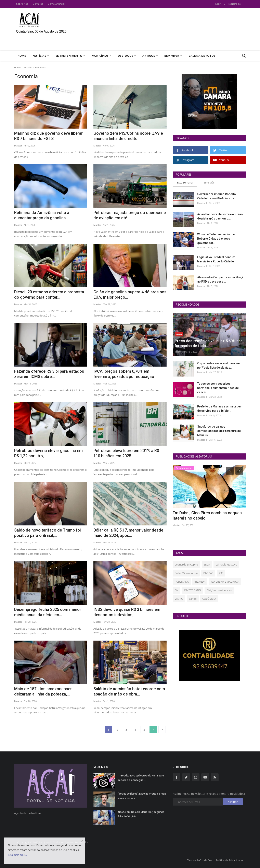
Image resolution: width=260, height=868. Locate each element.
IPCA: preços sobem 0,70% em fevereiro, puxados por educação (124, 374)
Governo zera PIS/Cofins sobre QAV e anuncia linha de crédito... (128, 136)
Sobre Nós (22, 4)
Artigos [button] (150, 56)
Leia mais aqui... (17, 855)
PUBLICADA (182, 582)
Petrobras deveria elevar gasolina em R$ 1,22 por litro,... (48, 453)
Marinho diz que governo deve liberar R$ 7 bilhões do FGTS (48, 136)
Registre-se (234, 4)
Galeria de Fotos (202, 56)
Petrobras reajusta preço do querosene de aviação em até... (130, 215)
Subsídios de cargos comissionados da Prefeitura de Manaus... (219, 431)
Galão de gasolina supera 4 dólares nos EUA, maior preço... (130, 295)
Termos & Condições (199, 860)
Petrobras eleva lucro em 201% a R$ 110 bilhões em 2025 (126, 453)
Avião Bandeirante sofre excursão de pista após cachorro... (220, 216)
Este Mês (209, 182)
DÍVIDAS (208, 573)
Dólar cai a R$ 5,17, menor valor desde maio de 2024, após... (128, 533)
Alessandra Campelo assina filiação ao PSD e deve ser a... (221, 279)
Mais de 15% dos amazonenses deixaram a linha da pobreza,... (43, 691)
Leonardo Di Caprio (186, 564)
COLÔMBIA (209, 599)
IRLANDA (200, 582)
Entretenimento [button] (70, 56)
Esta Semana (185, 182)
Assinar (233, 802)
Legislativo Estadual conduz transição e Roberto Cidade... (217, 259)
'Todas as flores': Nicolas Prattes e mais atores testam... (142, 796)
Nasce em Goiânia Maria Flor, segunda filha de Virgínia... (141, 814)
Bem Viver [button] (173, 56)
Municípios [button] (101, 56)
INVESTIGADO (192, 590)
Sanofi (193, 599)
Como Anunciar (57, 4)
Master (18, 146)
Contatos (38, 4)
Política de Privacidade (229, 860)
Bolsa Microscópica (186, 573)
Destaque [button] (127, 56)
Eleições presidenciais (219, 590)
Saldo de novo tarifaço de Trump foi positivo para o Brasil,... (48, 533)
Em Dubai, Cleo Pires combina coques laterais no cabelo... (207, 515)
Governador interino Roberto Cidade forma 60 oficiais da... (217, 196)
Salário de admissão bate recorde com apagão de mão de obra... (129, 691)
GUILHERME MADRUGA (225, 582)
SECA (207, 564)
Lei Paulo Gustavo (226, 564)
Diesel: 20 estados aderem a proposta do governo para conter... (49, 295)
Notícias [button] (41, 56)
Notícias (28, 67)
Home (22, 56)
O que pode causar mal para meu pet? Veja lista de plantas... (219, 365)
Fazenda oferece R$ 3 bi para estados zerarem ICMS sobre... (49, 374)
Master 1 (202, 203)
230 (221, 573)
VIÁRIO (179, 599)
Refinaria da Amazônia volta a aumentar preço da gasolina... (42, 215)
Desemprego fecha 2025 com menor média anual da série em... (48, 612)
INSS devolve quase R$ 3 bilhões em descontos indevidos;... (127, 612)
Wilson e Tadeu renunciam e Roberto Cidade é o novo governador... (216, 239)
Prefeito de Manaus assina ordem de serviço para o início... (220, 409)
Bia (177, 590)
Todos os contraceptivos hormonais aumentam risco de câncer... (218, 388)
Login (218, 4)
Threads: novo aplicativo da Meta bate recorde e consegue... (141, 778)
